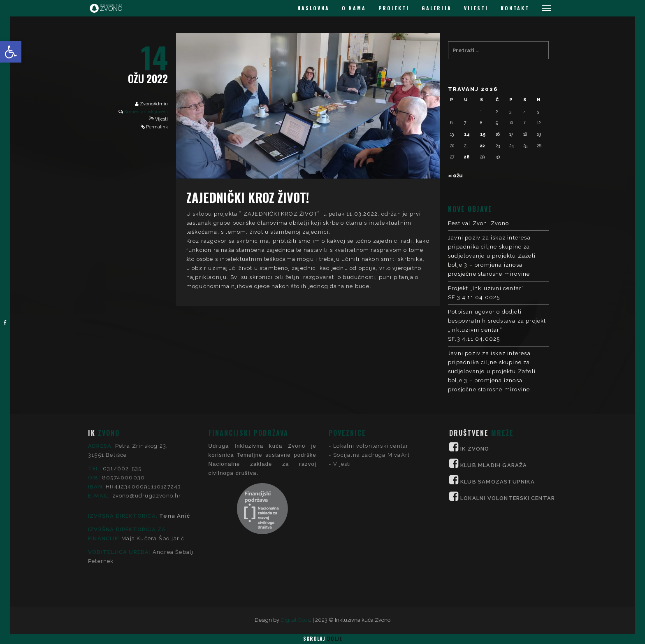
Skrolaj (322, 638)
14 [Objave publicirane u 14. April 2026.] (467, 134)
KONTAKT (515, 8)
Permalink (157, 127)
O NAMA (354, 8)
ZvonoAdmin (154, 104)
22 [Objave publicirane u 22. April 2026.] (483, 146)
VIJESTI (476, 8)
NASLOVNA (313, 8)
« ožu (455, 176)
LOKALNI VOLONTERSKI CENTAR (508, 427)
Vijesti (161, 119)
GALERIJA (437, 8)
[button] (11, 52)
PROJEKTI (394, 8)
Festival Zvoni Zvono (478, 223)
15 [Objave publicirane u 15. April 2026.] (483, 134)
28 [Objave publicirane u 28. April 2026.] (467, 157)
